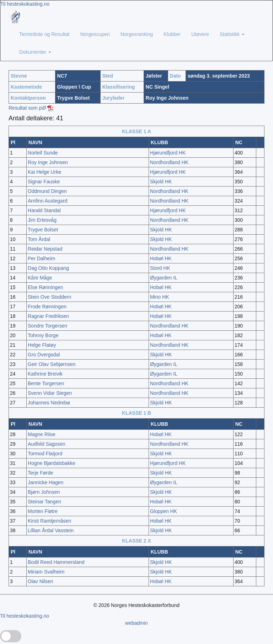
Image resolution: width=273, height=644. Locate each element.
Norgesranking (137, 34)
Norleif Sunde (43, 153)
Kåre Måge (40, 278)
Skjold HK (161, 182)
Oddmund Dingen (47, 191)
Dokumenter (35, 52)
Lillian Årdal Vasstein (51, 530)
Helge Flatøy (42, 345)
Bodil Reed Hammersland (56, 562)
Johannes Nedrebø (49, 403)
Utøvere (200, 34)
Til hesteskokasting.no (25, 4)
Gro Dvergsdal (44, 355)
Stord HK (160, 268)
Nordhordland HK (169, 162)
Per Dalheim (41, 258)
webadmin (136, 623)
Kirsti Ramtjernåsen (49, 521)
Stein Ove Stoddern (49, 297)
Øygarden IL (164, 278)
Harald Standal (44, 210)
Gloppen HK (164, 511)
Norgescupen (95, 34)
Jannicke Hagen (45, 482)
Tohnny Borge (43, 335)
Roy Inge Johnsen (48, 162)
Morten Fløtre (43, 511)
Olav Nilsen (41, 581)
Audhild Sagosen (47, 444)
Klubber (172, 34)
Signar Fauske (44, 182)
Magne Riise (42, 434)
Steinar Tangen (44, 502)
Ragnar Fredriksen (48, 316)
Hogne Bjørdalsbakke (52, 463)
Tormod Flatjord (45, 454)
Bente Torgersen (46, 383)
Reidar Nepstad (45, 249)
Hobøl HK (161, 258)
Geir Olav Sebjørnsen (52, 364)
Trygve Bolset (43, 230)
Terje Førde (41, 473)
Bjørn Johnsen (44, 492)
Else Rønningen (45, 287)
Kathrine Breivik (45, 374)
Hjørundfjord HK (168, 153)
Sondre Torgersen (47, 326)
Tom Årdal (39, 239)
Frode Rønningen (47, 307)
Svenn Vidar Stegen (50, 393)
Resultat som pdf (31, 108)
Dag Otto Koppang (48, 268)
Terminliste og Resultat (44, 34)
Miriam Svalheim (46, 572)
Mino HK (160, 297)
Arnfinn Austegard (47, 201)
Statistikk (232, 34)
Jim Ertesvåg (42, 220)
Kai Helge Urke (44, 172)
